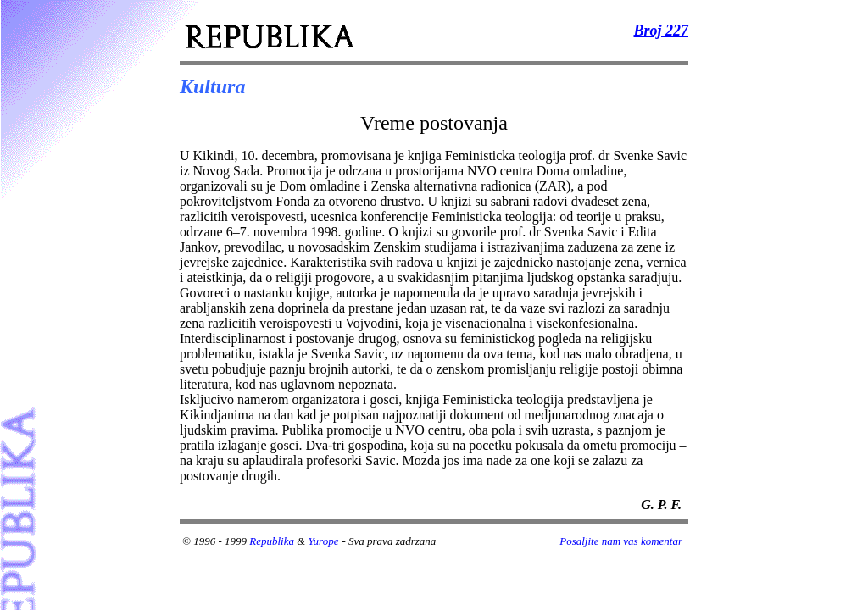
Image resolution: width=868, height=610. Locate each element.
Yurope (324, 541)
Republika (272, 541)
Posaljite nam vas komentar (621, 541)
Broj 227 (661, 30)
